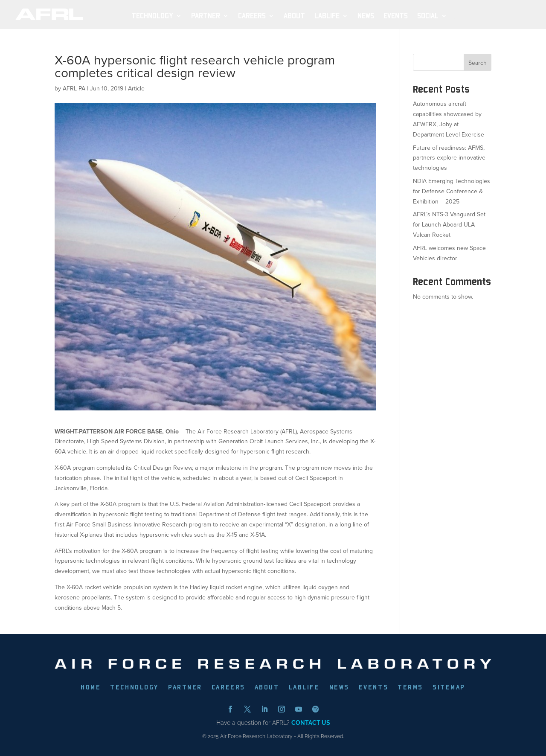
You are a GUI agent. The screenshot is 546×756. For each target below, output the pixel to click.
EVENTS (373, 688)
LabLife (327, 16)
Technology (152, 16)
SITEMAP (449, 688)
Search (478, 63)
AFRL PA (74, 89)
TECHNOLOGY (134, 688)
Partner (206, 16)
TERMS (410, 688)
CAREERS (228, 688)
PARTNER (185, 688)
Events (396, 16)
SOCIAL (428, 16)
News (366, 16)
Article (136, 89)
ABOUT (267, 688)
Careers (252, 16)
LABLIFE (304, 688)
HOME (91, 688)
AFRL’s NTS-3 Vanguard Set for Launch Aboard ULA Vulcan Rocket (449, 225)
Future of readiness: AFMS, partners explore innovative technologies (449, 158)
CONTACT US (311, 723)
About (294, 16)
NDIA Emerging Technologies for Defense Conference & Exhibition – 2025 (452, 191)
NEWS (339, 688)
